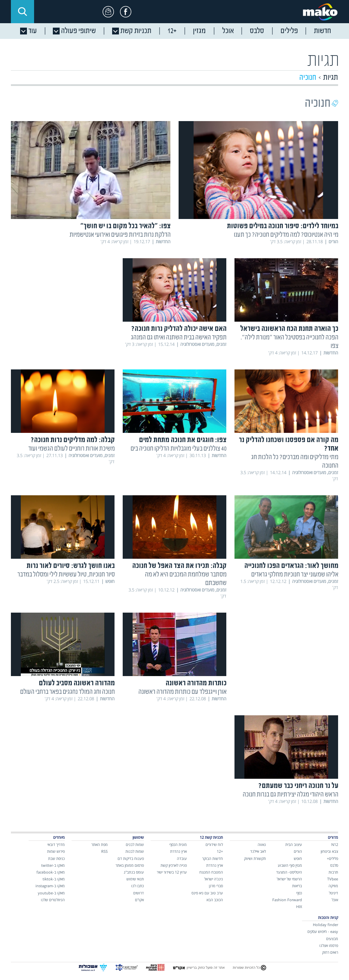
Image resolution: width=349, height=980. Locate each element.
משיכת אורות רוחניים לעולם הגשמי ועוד (72, 449)
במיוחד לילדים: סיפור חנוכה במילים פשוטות (283, 226)
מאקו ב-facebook (51, 872)
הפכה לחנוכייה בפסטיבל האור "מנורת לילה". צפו (290, 342)
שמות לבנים (135, 844)
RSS (104, 851)
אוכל (335, 900)
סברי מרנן (216, 886)
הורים (298, 851)
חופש (298, 858)
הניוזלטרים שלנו (53, 900)
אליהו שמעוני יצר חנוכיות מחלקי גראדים (295, 575)
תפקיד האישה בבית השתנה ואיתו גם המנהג (179, 338)
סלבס (334, 865)
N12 (335, 844)
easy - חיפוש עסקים (323, 931)
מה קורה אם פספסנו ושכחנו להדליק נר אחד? (289, 444)
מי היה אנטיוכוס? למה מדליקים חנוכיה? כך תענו (286, 235)
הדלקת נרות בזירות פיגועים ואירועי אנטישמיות (120, 235)
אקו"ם (139, 900)
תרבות (333, 872)
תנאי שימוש (135, 879)
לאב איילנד (258, 851)
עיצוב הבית (294, 844)
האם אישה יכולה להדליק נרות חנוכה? (179, 329)
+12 (220, 851)
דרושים (139, 893)
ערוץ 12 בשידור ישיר (172, 872)
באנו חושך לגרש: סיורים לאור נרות (71, 566)
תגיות (331, 78)
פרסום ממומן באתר (130, 865)
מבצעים (332, 939)
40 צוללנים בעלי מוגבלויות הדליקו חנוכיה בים (179, 449)
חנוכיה (308, 78)
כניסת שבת (56, 858)
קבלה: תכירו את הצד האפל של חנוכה (179, 566)
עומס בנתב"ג (134, 872)
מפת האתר (100, 844)
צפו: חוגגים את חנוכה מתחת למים (183, 440)
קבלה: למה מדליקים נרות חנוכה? (73, 440)
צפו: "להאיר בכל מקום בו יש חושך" (126, 226)
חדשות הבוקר (213, 858)
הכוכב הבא (215, 900)
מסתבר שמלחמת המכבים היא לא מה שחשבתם (186, 579)
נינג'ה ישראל (214, 879)
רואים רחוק (330, 952)
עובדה (182, 858)
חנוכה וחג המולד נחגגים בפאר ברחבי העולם (67, 692)
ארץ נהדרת (215, 865)
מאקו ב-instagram (50, 886)
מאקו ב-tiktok (54, 879)
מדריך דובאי (56, 844)
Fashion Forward (287, 900)
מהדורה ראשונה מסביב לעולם (77, 683)
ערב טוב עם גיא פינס (207, 893)
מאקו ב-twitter (53, 865)
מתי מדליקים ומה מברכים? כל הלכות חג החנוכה (295, 462)
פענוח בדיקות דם (131, 858)
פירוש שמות (56, 851)
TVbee (333, 879)
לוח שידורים (214, 844)
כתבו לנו (138, 886)
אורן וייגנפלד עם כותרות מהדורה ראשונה (183, 692)
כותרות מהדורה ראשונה (196, 683)
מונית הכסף (178, 844)
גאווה (262, 844)
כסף (299, 893)
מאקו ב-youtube (51, 893)
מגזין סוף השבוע (290, 865)
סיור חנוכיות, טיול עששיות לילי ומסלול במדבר (66, 575)
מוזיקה (333, 886)
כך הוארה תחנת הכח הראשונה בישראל (289, 329)
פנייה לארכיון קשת (174, 865)
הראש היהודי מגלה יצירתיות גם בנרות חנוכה (291, 795)
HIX (299, 906)
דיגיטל (333, 893)
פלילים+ (332, 858)
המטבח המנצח (211, 872)
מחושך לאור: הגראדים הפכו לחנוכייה (291, 566)
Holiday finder (325, 925)
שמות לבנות (135, 851)
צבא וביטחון (329, 851)
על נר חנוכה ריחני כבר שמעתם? (298, 786)
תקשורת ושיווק (255, 858)
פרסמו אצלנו (329, 945)
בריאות (297, 886)
